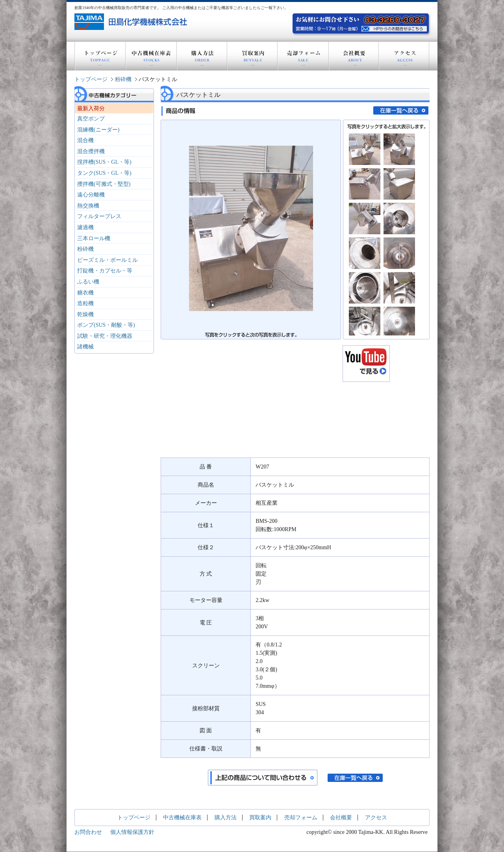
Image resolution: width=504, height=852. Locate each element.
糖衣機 (85, 293)
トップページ (100, 56)
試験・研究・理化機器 (105, 336)
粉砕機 (123, 79)
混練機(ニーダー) (98, 130)
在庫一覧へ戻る (401, 110)
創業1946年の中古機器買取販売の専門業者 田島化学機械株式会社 (132, 22)
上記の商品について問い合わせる (263, 778)
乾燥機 (85, 314)
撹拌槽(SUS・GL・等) (104, 162)
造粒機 (85, 303)
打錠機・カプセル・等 (105, 271)
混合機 (85, 140)
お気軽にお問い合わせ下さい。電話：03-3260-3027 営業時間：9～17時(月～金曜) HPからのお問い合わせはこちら (395, 28)
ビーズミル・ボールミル (107, 260)
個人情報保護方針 (132, 832)
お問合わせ (88, 832)
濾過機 (85, 227)
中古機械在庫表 (151, 56)
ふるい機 (88, 282)
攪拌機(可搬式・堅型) (104, 184)
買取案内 (252, 56)
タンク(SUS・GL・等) (104, 173)
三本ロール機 (94, 238)
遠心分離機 (91, 195)
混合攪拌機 (91, 151)
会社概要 (354, 56)
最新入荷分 (91, 108)
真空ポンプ (91, 119)
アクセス (404, 56)
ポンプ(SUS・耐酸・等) (106, 325)
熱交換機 (88, 206)
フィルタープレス (99, 216)
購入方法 (202, 56)
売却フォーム (303, 56)
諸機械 (85, 347)
